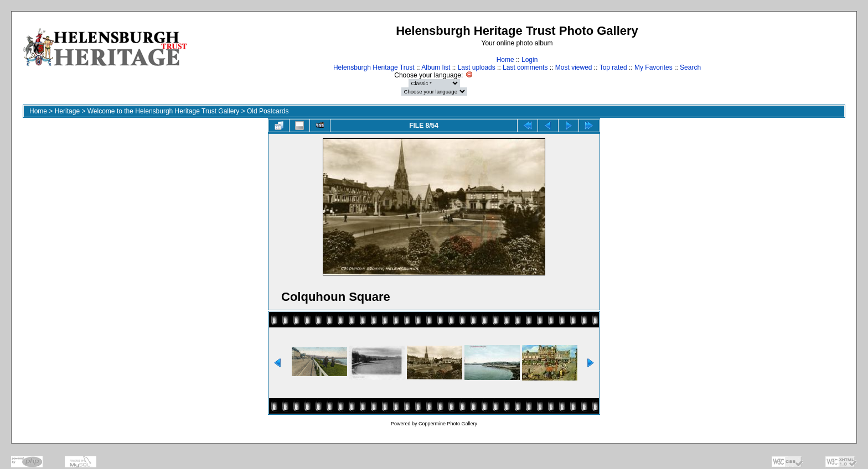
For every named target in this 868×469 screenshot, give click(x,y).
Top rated (613, 67)
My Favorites (653, 67)
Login (529, 60)
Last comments (525, 67)
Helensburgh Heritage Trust (374, 67)
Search (690, 67)
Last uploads (477, 67)
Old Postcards (268, 111)
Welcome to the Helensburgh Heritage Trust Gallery (164, 111)
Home (505, 60)
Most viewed (574, 67)
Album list (436, 67)
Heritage (67, 111)
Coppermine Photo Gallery (448, 424)
